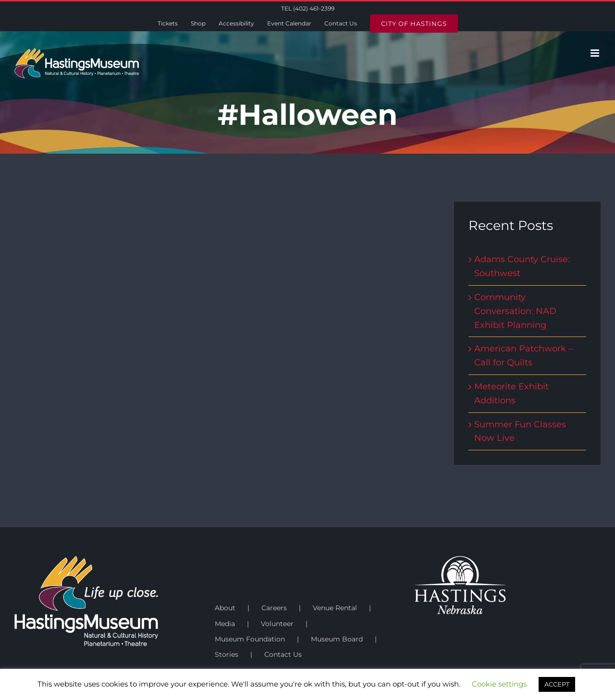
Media (225, 624)
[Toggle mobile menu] (596, 53)
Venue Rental (335, 608)
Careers (274, 608)
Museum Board (337, 639)
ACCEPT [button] (557, 684)
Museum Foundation (250, 639)
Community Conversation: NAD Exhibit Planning (515, 311)
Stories (227, 654)
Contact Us (283, 654)
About (225, 608)
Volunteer (277, 624)
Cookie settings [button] (499, 684)
